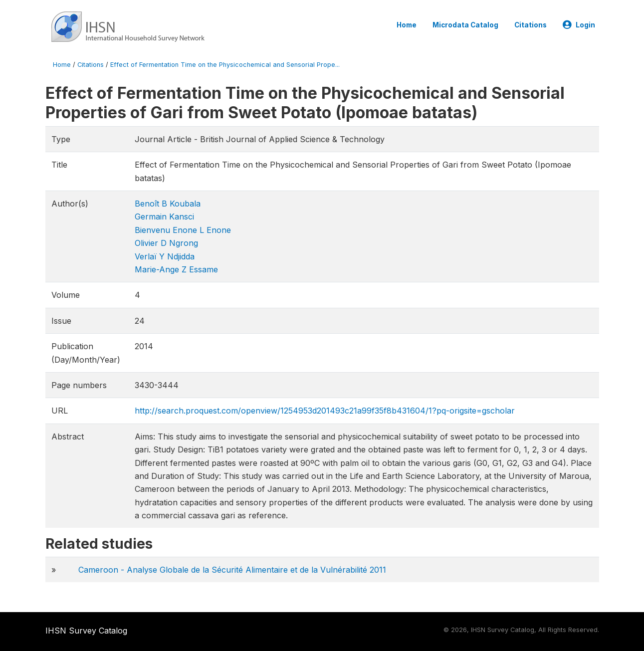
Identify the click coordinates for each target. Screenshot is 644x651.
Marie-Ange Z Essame (176, 269)
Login (579, 25)
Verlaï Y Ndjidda (165, 256)
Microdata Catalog (465, 25)
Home (407, 25)
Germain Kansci (164, 217)
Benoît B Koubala (168, 204)
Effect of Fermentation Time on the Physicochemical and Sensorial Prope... (225, 65)
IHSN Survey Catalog (86, 631)
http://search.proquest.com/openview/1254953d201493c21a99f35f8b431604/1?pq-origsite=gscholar (325, 411)
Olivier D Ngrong (166, 243)
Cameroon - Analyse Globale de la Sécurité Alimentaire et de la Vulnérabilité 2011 (232, 570)
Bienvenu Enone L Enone (183, 230)
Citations (531, 25)
